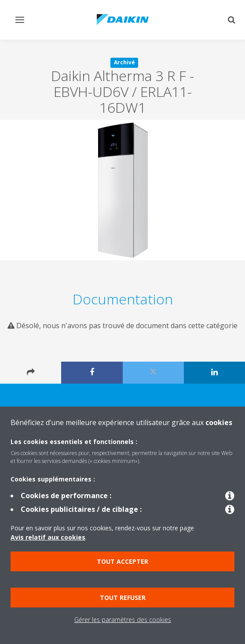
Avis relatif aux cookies (48, 537)
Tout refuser (123, 598)
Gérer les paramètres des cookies (123, 620)
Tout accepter (122, 561)
